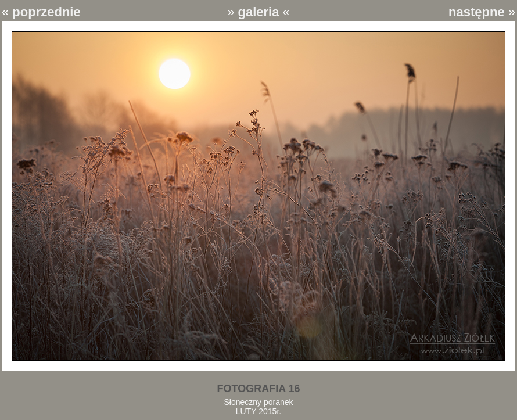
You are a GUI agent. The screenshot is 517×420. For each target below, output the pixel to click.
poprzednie (46, 12)
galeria (259, 12)
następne (477, 12)
